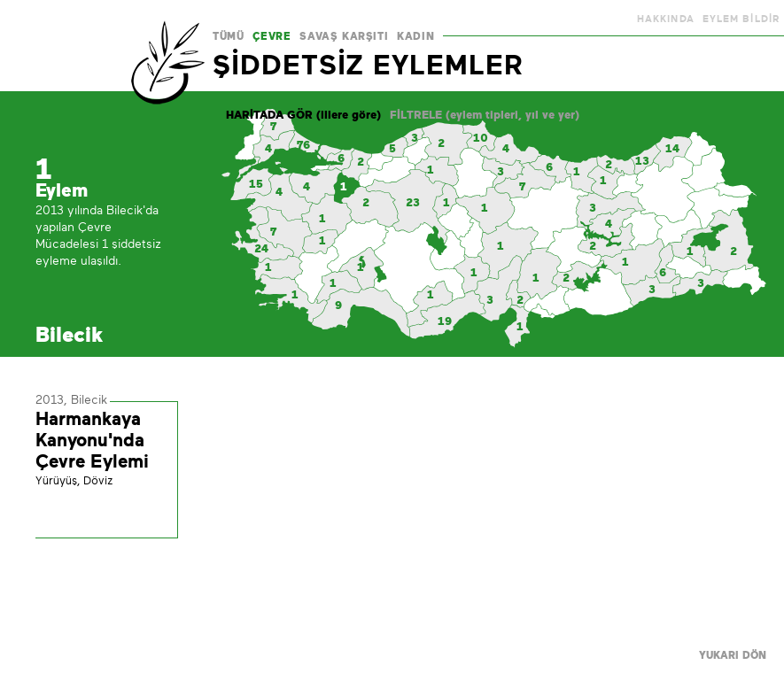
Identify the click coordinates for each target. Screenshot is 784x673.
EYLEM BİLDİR (741, 19)
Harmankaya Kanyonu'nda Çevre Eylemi (92, 440)
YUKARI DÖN (733, 655)
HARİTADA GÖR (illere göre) (303, 115)
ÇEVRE (272, 36)
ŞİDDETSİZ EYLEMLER (368, 65)
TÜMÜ (228, 36)
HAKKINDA (666, 19)
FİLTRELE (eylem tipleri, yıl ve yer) (485, 115)
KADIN (415, 36)
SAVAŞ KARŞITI (344, 36)
